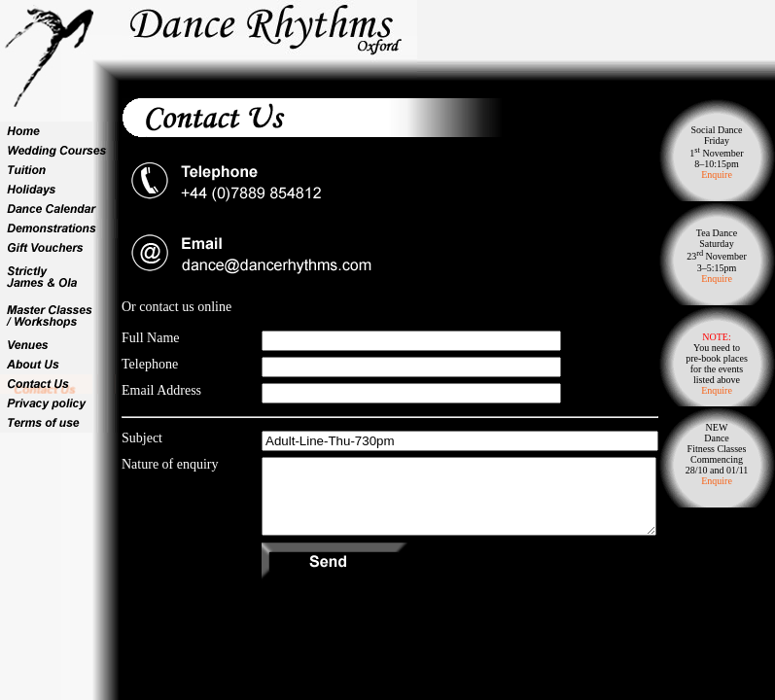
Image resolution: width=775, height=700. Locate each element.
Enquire (717, 175)
